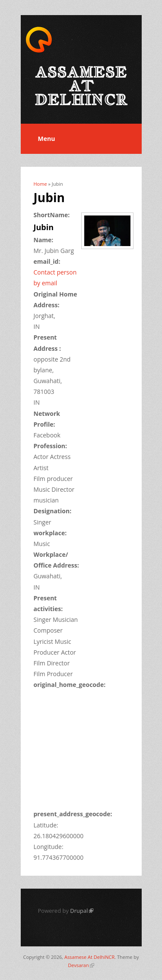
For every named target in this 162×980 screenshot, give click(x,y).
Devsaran (81, 965)
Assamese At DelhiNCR (89, 957)
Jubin (44, 227)
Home (40, 184)
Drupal (81, 911)
